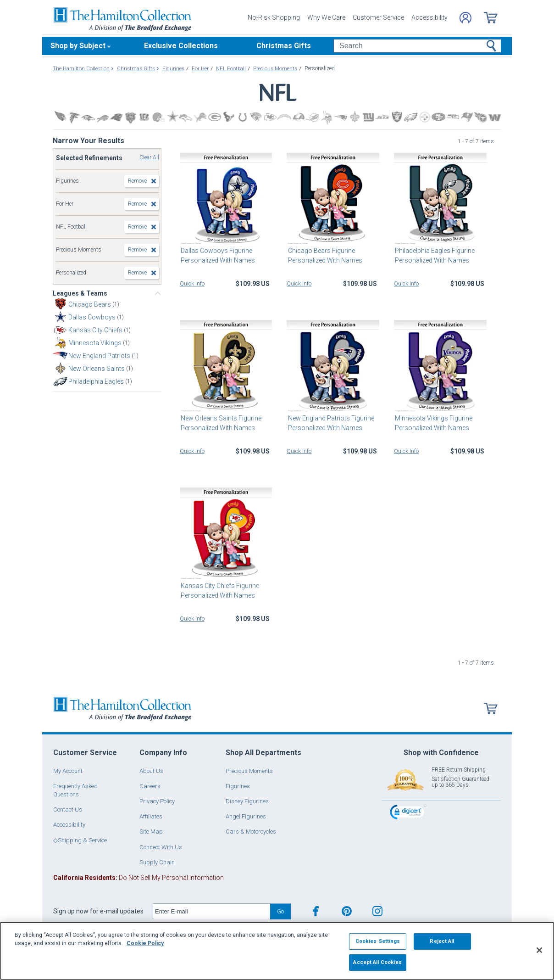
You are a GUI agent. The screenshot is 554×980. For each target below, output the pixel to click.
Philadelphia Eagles (97, 381)
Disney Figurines (247, 801)
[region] (277, 951)
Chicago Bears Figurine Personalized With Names (324, 255)
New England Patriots (100, 356)
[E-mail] (212, 912)
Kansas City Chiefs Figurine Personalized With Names (219, 591)
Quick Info (192, 284)
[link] (408, 813)
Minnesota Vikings (96, 343)
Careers (150, 786)
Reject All (442, 941)
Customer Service (378, 17)
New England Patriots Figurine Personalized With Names (330, 423)
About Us (151, 771)
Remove (137, 181)
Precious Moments (249, 771)
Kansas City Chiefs (96, 330)
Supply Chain (157, 862)
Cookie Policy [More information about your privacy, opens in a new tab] (145, 943)
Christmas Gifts (284, 46)
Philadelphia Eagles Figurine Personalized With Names (434, 255)
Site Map (151, 832)
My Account (68, 771)
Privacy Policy (157, 801)
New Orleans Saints (97, 369)
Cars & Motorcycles (251, 832)
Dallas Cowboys (93, 317)
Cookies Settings (378, 941)
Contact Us (68, 809)
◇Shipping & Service (80, 840)
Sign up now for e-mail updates (98, 911)
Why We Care (326, 17)
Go (280, 911)
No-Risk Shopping (274, 17)
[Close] (539, 950)
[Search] (417, 46)
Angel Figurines (246, 816)
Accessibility (429, 17)
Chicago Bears (90, 304)
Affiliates (151, 816)
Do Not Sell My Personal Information (138, 878)
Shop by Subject (78, 46)
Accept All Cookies (377, 962)
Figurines (238, 786)
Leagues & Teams (80, 293)
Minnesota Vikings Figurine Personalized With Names (433, 423)
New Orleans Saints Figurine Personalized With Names (220, 423)
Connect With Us (161, 847)
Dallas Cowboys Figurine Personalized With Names (217, 255)
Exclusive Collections (181, 46)
